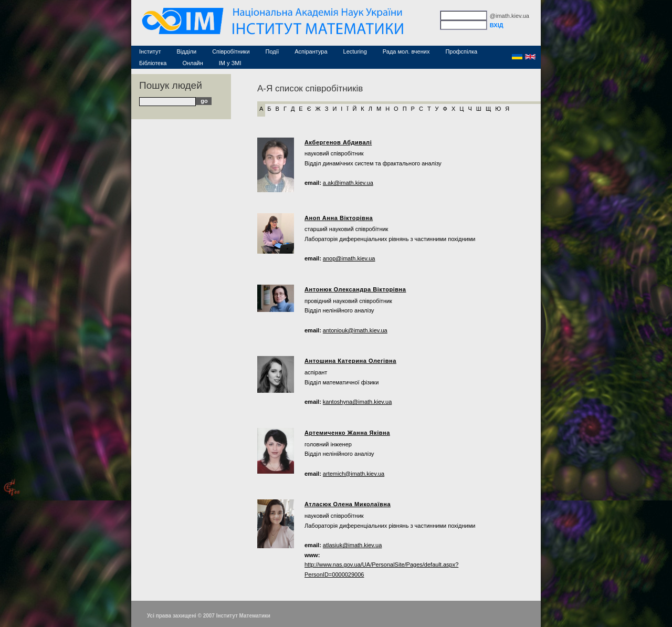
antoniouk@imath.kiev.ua (355, 330)
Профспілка (461, 51)
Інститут (150, 51)
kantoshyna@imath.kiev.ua (357, 402)
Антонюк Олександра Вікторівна (355, 289)
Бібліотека (153, 63)
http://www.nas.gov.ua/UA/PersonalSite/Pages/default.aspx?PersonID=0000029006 (381, 569)
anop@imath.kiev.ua (349, 258)
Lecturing (355, 51)
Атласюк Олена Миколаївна (348, 504)
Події (272, 51)
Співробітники (231, 51)
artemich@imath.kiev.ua (354, 474)
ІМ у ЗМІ (230, 63)
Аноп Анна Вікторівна (339, 218)
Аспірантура (311, 51)
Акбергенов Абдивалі (338, 142)
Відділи (187, 51)
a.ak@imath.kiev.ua (348, 183)
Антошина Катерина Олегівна (350, 361)
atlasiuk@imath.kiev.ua (352, 545)
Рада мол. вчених (406, 51)
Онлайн (192, 63)
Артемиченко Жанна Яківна (347, 433)
